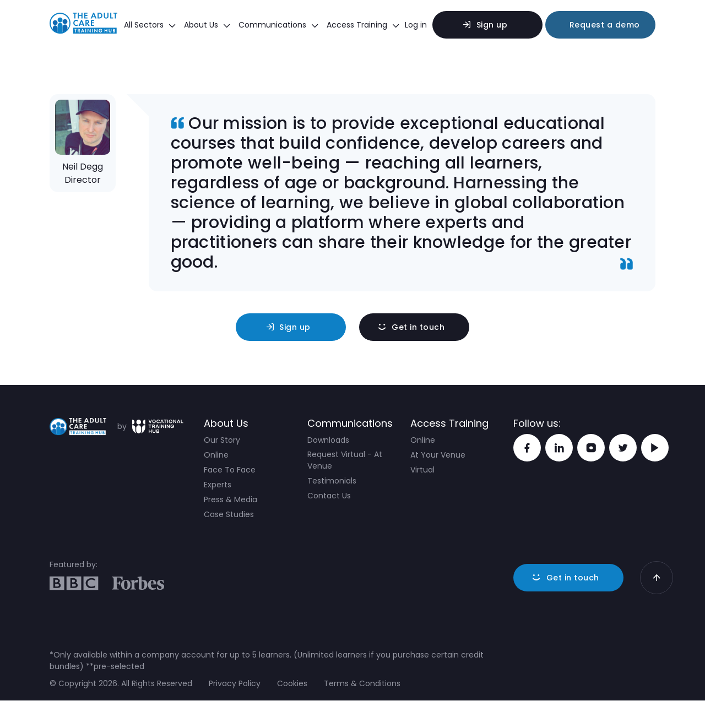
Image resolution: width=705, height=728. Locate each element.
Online (216, 455)
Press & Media (231, 499)
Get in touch (418, 327)
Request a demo (605, 25)
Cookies (292, 683)
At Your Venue (438, 455)
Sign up (492, 25)
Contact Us (329, 496)
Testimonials (332, 481)
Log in (416, 25)
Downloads (328, 440)
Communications (278, 25)
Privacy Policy (235, 683)
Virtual (422, 470)
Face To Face (230, 470)
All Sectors (150, 25)
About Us (207, 25)
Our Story (222, 440)
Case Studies (229, 514)
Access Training (363, 25)
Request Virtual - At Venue (345, 460)
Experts (218, 485)
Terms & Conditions (362, 683)
